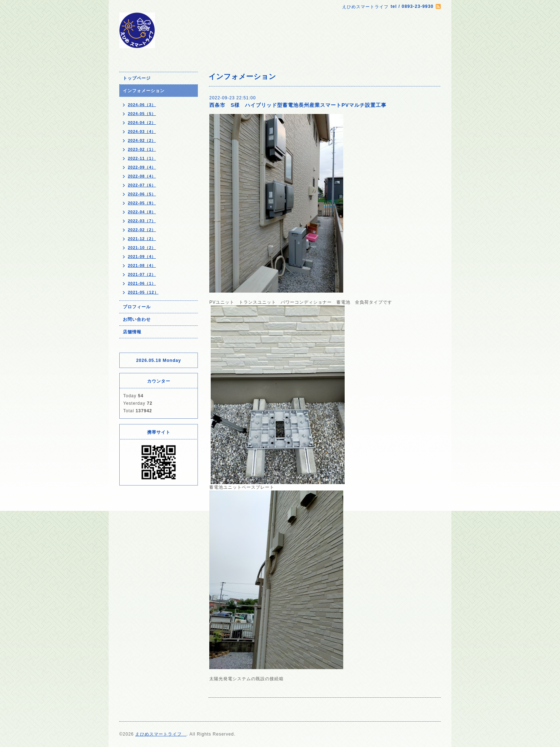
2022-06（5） (142, 194)
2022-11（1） (142, 158)
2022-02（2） (142, 230)
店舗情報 (132, 332)
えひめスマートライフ (161, 734)
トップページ (137, 78)
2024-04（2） (142, 123)
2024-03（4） (142, 131)
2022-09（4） (142, 167)
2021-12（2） (142, 239)
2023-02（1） (142, 149)
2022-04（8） (142, 212)
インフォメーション (144, 91)
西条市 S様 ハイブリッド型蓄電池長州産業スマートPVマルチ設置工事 (298, 105)
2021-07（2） (142, 274)
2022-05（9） (142, 203)
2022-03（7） (142, 221)
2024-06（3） (142, 105)
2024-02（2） (142, 140)
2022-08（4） (142, 176)
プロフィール (137, 307)
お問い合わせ (137, 319)
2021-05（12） (143, 292)
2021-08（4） (142, 265)
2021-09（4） (142, 257)
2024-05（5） (142, 114)
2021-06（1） (142, 283)
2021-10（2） (142, 248)
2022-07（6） (142, 185)
